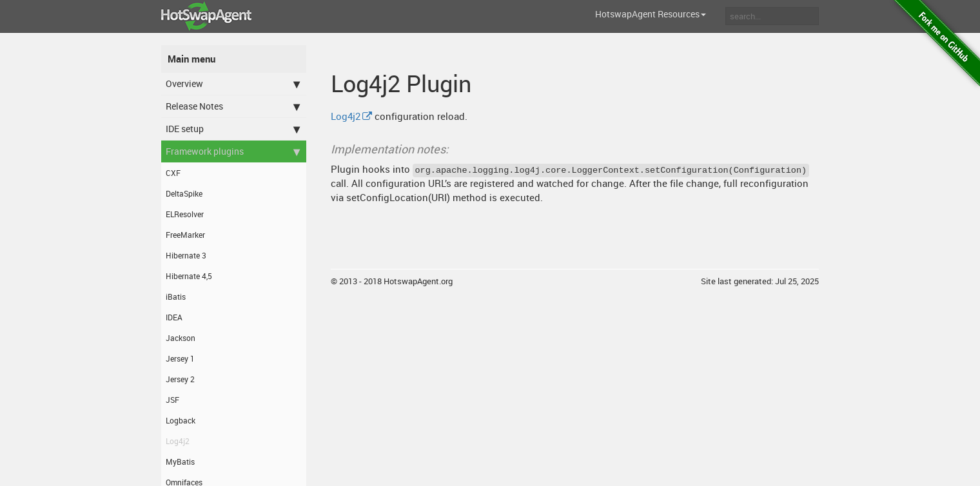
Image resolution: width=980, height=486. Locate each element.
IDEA (174, 317)
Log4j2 (178, 441)
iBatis (176, 296)
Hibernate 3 (186, 255)
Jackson (181, 338)
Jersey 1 (180, 358)
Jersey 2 (180, 379)
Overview (233, 84)
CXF (173, 173)
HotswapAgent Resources (651, 14)
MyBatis (180, 462)
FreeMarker (185, 235)
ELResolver (185, 214)
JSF (172, 400)
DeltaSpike (184, 193)
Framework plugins (233, 151)
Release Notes (233, 106)
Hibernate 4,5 (189, 276)
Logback (181, 420)
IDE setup (233, 129)
